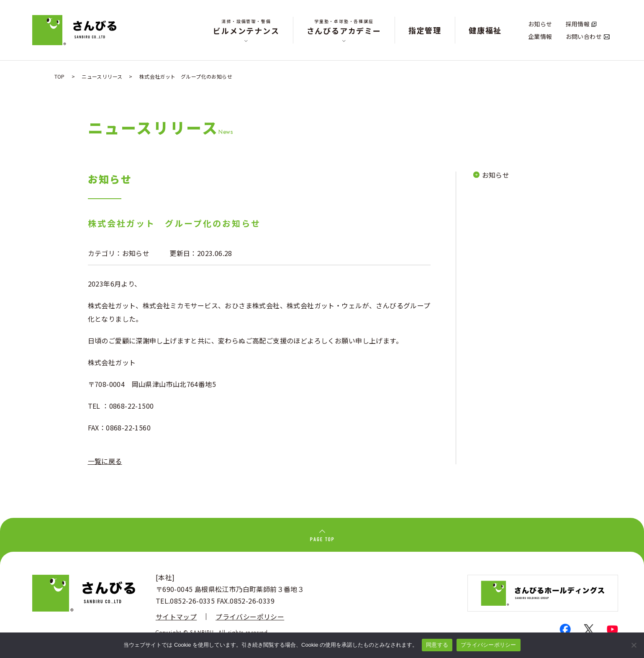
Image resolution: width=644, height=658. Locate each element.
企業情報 (540, 36)
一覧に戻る (105, 461)
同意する (437, 645)
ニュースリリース (102, 76)
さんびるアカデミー (344, 27)
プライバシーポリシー (250, 617)
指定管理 (425, 30)
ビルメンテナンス (246, 27)
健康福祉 (485, 30)
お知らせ (540, 24)
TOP (60, 76)
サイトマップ (176, 617)
